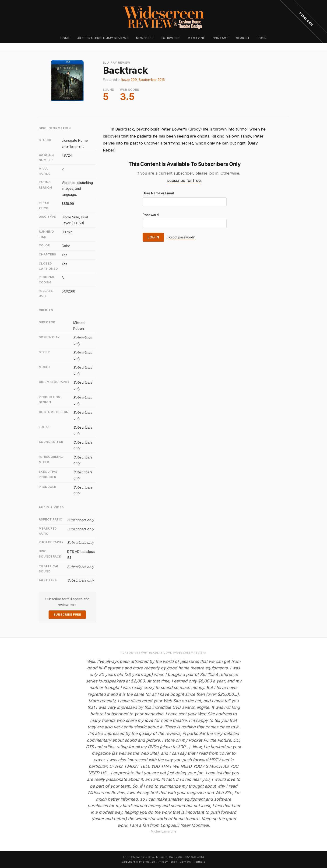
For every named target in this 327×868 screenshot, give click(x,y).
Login (262, 38)
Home (65, 38)
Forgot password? (181, 237)
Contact (221, 38)
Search (243, 38)
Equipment (171, 38)
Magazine (196, 38)
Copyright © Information (138, 862)
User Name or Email (158, 193)
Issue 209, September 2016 (143, 80)
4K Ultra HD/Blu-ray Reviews (103, 38)
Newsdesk (145, 38)
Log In (153, 237)
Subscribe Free (67, 615)
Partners (199, 862)
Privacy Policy (167, 862)
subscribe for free (184, 180)
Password (151, 215)
